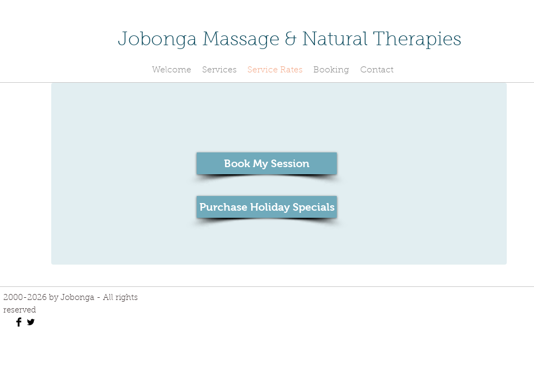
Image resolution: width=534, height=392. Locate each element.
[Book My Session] (267, 163)
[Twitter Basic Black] (31, 322)
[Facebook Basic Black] (19, 322)
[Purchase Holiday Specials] (267, 207)
